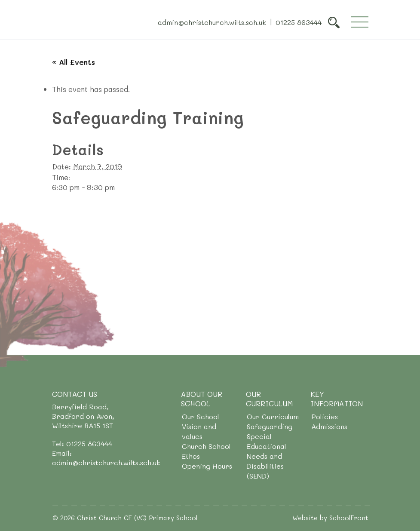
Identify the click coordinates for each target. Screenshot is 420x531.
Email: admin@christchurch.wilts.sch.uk (106, 458)
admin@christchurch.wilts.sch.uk (212, 22)
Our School (201, 416)
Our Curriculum (273, 416)
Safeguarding (270, 426)
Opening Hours (207, 466)
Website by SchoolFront (330, 518)
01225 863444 (299, 22)
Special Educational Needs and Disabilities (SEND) (267, 456)
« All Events (74, 62)
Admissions (329, 426)
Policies (325, 416)
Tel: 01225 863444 (82, 444)
